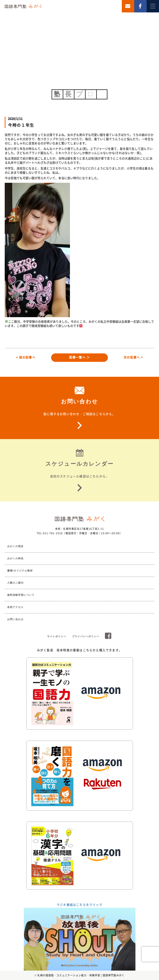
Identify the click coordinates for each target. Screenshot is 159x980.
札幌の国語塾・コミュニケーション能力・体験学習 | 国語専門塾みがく (81, 975)
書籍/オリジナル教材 (20, 571)
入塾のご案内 (15, 583)
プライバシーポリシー (86, 636)
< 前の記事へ (26, 357)
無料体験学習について (21, 595)
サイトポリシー (57, 636)
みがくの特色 (15, 558)
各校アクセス (15, 607)
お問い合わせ (15, 619)
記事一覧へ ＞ (79, 357)
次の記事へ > (133, 357)
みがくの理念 (15, 546)
